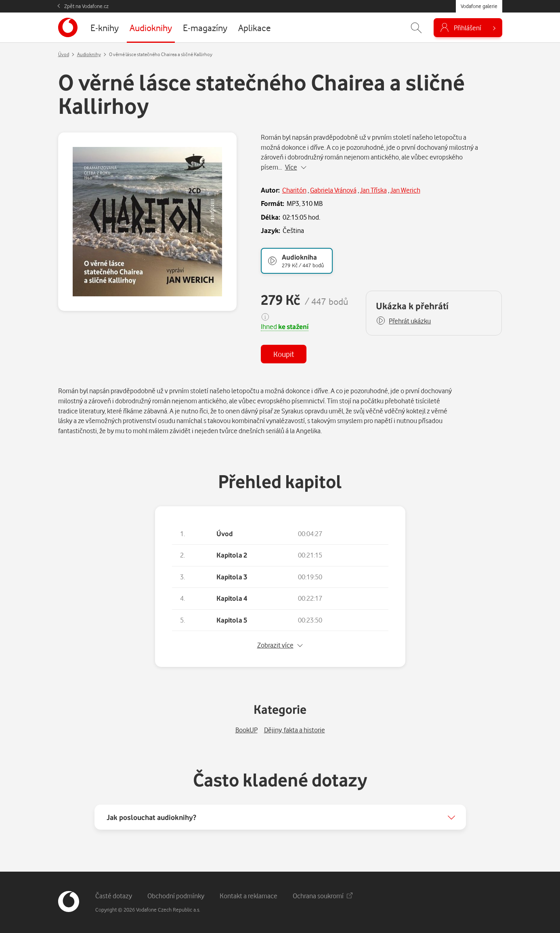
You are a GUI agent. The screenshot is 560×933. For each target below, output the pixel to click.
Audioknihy (89, 54)
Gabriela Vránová (333, 190)
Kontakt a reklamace (249, 896)
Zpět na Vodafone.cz (86, 6)
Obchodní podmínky (176, 896)
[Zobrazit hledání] (416, 28)
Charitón (294, 190)
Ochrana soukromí (323, 896)
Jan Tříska (373, 190)
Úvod (64, 54)
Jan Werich (405, 190)
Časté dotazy (114, 896)
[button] (403, 321)
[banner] (68, 27)
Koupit (284, 354)
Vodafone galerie (479, 6)
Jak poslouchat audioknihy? (151, 817)
